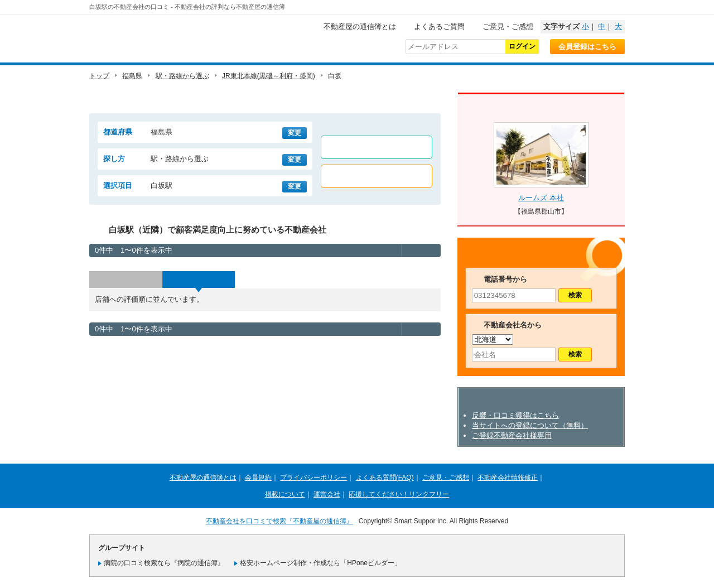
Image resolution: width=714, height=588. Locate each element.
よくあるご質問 (439, 26)
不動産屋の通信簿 (165, 37)
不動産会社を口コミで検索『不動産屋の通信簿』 (279, 521)
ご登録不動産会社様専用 (512, 435)
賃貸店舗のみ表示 (377, 147)
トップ (99, 76)
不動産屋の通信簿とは (360, 26)
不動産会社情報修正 (508, 478)
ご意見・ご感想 (508, 26)
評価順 (199, 279)
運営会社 (327, 494)
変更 (295, 133)
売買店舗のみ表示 (377, 176)
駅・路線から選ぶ (182, 76)
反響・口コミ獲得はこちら (515, 415)
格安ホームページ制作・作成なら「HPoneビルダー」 (320, 563)
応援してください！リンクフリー (399, 494)
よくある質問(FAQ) (385, 478)
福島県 (132, 76)
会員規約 (258, 478)
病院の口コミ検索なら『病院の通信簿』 (164, 563)
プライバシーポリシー (313, 478)
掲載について (285, 494)
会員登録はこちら (587, 47)
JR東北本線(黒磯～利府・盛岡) (269, 76)
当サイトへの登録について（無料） (530, 425)
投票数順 (126, 279)
